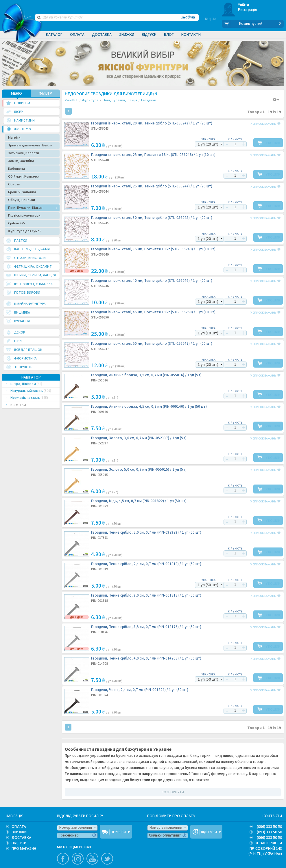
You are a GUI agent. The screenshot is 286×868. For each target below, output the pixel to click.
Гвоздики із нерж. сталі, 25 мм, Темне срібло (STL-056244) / (152, 186)
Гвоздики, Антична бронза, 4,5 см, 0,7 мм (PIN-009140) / (149, 406)
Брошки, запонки (22, 192)
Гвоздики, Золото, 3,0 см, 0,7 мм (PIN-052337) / (139, 438)
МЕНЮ (16, 93)
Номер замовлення (76, 827)
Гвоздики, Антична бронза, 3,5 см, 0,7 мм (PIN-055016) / (146, 375)
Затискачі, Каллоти (24, 153)
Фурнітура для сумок (25, 231)
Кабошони (16, 168)
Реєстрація (248, 10)
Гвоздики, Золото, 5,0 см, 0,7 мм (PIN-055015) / (139, 469)
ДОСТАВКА (21, 837)
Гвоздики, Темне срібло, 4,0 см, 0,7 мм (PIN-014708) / (146, 658)
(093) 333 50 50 (269, 832)
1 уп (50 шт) (205, 584)
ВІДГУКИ (19, 843)
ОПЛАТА (19, 826)
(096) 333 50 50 (269, 826)
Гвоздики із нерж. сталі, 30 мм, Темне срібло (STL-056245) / (152, 217)
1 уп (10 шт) (205, 333)
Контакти (191, 35)
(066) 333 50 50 (269, 837)
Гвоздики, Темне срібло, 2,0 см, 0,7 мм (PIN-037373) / (146, 532)
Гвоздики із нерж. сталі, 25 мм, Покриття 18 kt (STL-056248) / (153, 154)
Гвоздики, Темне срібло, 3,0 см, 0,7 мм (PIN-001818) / (146, 595)
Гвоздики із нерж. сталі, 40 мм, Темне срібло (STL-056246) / (152, 280)
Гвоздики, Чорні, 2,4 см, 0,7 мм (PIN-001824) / (140, 689)
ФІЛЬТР (45, 93)
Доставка (102, 35)
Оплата (77, 35)
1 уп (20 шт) (205, 144)
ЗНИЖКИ (19, 832)
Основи (14, 184)
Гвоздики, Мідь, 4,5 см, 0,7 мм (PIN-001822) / (139, 501)
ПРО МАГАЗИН (24, 848)
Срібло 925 (16, 223)
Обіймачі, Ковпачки (24, 176)
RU (207, 24)
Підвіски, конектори (24, 215)
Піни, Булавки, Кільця (25, 207)
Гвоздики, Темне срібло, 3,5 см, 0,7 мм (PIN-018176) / (146, 626)
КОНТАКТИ (272, 815)
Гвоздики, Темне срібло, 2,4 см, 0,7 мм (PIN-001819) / (146, 564)
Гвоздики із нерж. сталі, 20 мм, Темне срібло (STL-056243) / (152, 123)
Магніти (14, 137)
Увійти (244, 5)
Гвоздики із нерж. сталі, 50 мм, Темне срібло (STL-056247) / (152, 343)
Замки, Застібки (21, 160)
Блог (169, 35)
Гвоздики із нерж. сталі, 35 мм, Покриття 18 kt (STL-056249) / (153, 249)
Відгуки (149, 35)
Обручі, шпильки (22, 199)
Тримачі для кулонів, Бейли (30, 145)
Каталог (54, 35)
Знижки (127, 35)
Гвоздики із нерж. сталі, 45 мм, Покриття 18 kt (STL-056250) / (153, 312)
